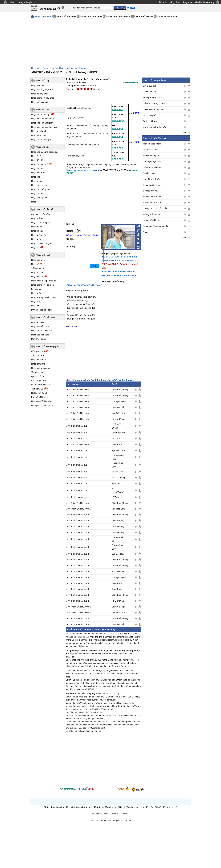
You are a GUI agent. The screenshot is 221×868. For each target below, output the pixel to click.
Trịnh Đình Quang (116, 426)
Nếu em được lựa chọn (154, 103)
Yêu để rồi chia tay (152, 220)
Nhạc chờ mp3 (43, 255)
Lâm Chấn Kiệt (119, 433)
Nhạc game (37, 239)
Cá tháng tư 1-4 (39, 380)
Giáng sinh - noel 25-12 (42, 405)
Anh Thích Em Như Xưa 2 (79, 607)
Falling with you (150, 121)
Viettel (45, 68)
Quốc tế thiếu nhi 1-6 (41, 385)
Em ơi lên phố (149, 115)
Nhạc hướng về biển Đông (43, 297)
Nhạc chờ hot (42, 110)
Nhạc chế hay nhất (40, 102)
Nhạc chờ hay (43, 80)
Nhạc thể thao (38, 218)
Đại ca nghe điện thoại (42, 331)
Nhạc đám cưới (38, 364)
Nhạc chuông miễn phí (21, 2)
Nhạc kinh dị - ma (39, 198)
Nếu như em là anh (152, 167)
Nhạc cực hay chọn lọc (42, 90)
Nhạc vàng (36, 306)
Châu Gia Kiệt (118, 407)
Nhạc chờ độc (43, 147)
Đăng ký (163, 2)
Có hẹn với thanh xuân (153, 109)
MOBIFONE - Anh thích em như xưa (120, 257)
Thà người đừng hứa (153, 98)
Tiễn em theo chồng (152, 144)
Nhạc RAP (36, 156)
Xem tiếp (186, 133)
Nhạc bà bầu (37, 231)
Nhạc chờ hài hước (40, 164)
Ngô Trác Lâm (118, 413)
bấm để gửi (118, 129)
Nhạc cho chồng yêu (41, 189)
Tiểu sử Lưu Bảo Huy (113, 282)
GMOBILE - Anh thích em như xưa (119, 275)
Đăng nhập (174, 2)
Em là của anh (150, 86)
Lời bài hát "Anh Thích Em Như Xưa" (84, 285)
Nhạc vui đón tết (39, 360)
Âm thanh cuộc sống (41, 214)
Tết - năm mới (38, 356)
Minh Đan (116, 438)
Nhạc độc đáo (38, 160)
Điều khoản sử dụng (204, 2)
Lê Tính (115, 497)
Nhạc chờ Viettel (43, 16)
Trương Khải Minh (117, 465)
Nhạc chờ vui (37, 169)
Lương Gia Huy (119, 401)
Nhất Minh (116, 483)
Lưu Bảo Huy (57, 68)
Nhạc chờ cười (38, 173)
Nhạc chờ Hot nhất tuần (42, 123)
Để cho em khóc (151, 92)
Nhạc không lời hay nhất (42, 98)
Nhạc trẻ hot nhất (39, 135)
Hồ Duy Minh (82, 290)
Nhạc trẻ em (37, 227)
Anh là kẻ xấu (149, 173)
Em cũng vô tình (151, 150)
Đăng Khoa (117, 444)
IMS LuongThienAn (118, 490)
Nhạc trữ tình (37, 272)
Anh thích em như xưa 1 (78, 515)
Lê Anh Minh (117, 472)
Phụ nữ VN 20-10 (39, 397)
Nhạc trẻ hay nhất (39, 94)
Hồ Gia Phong (118, 478)
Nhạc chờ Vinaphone (92, 16)
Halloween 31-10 (39, 393)
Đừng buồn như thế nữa (154, 127)
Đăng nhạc (187, 2)
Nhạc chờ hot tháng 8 (41, 139)
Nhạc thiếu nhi (38, 277)
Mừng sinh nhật (38, 351)
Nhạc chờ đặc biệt (45, 209)
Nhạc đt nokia (38, 322)
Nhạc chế (36, 177)
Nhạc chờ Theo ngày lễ (47, 346)
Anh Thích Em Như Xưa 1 (79, 503)
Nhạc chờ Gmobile (168, 16)
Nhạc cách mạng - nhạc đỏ (44, 281)
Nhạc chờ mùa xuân (41, 368)
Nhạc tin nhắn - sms (40, 326)
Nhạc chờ (36, 68)
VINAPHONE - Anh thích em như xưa (120, 260)
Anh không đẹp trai (152, 156)
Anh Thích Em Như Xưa (78, 390)
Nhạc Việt (36, 302)
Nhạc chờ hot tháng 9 (41, 115)
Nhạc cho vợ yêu (39, 185)
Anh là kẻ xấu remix (152, 197)
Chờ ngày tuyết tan (152, 161)
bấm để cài (118, 110)
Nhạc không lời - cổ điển (43, 285)
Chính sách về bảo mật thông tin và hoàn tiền (111, 820)
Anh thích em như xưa (76, 68)
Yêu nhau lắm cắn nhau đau (156, 226)
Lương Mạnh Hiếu (118, 457)
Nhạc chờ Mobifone (66, 16)
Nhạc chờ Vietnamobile (119, 16)
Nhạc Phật (36, 247)
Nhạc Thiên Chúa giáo (42, 243)
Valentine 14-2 (38, 372)
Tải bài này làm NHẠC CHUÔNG (81, 170)
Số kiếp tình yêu (151, 191)
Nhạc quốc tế (37, 293)
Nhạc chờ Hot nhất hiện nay (44, 127)
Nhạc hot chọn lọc (40, 131)
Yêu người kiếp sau (152, 185)
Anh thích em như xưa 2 (78, 618)
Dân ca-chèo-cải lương (42, 310)
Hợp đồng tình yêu (152, 179)
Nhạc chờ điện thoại (46, 317)
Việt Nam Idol (37, 268)
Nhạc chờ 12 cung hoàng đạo (45, 152)
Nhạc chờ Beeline (144, 16)
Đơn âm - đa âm (39, 339)
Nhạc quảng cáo (39, 235)
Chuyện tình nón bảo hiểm (155, 208)
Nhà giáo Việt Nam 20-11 (43, 401)
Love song (36, 289)
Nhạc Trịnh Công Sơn (41, 223)
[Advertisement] (103, 760)
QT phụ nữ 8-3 (38, 376)
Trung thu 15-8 (38, 389)
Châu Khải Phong (120, 390)
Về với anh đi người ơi (153, 203)
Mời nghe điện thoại (40, 335)
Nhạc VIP (36, 202)
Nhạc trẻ (35, 264)
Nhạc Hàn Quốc (39, 85)
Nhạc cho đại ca (39, 193)
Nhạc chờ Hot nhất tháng (43, 119)
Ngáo (145, 232)
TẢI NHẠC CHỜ (49, 9)
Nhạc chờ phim (38, 260)
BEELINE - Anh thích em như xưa (119, 272)
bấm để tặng (118, 121)
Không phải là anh (151, 214)
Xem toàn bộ (72, 326)
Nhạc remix (37, 181)
